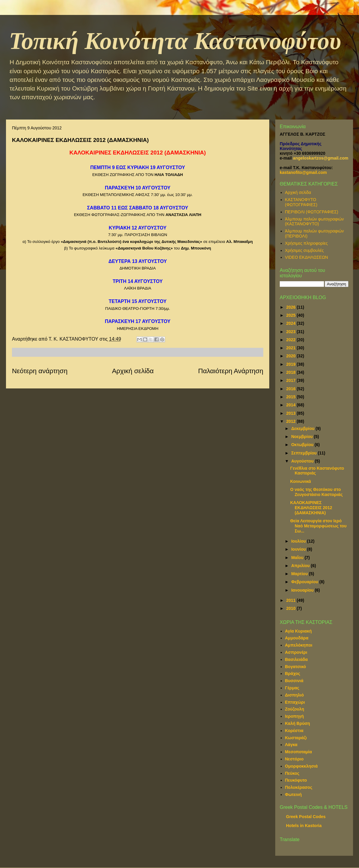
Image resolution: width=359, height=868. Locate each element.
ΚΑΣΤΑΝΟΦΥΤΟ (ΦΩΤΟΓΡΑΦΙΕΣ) (301, 202)
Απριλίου (301, 566)
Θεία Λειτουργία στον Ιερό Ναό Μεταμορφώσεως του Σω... (318, 526)
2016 (292, 389)
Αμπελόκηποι (299, 645)
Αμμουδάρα (297, 638)
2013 (292, 413)
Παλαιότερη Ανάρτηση (231, 371)
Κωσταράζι (296, 738)
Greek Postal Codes (306, 817)
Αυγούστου (303, 461)
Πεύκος (292, 773)
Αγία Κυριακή (299, 631)
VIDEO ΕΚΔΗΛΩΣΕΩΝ (307, 257)
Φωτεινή (293, 794)
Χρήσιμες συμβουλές (305, 250)
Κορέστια (294, 731)
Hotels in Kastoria (304, 826)
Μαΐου (298, 558)
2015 (292, 397)
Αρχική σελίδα (133, 371)
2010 (292, 608)
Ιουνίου (299, 549)
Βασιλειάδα (296, 659)
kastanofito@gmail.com (303, 172)
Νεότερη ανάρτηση (40, 371)
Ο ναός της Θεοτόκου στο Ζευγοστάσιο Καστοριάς (316, 492)
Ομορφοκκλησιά (301, 766)
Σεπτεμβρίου (304, 453)
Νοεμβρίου (302, 437)
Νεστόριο (294, 759)
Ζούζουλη (295, 709)
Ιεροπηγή (295, 716)
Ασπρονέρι (296, 652)
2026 (292, 307)
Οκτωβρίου (303, 445)
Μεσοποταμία (299, 752)
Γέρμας (292, 688)
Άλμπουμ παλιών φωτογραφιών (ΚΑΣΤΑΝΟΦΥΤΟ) (315, 222)
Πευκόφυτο (296, 780)
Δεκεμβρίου (303, 428)
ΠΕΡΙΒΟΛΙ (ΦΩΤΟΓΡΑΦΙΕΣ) (312, 212)
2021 (292, 348)
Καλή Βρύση (298, 723)
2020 (292, 356)
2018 (292, 372)
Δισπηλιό (295, 695)
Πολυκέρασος (299, 787)
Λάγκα (291, 745)
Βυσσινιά (294, 681)
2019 (292, 364)
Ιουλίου (299, 541)
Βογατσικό (296, 667)
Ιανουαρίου (303, 590)
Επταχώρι (295, 702)
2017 (292, 380)
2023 (292, 332)
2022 (292, 340)
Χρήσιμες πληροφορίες (306, 243)
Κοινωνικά (301, 481)
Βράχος (293, 673)
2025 (292, 315)
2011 (292, 600)
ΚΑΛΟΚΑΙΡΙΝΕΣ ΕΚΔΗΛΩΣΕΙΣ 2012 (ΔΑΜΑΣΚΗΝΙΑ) (311, 508)
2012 (292, 421)
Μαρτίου (300, 574)
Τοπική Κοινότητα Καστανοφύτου (175, 41)
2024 (292, 323)
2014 (292, 405)
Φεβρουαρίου (305, 582)
